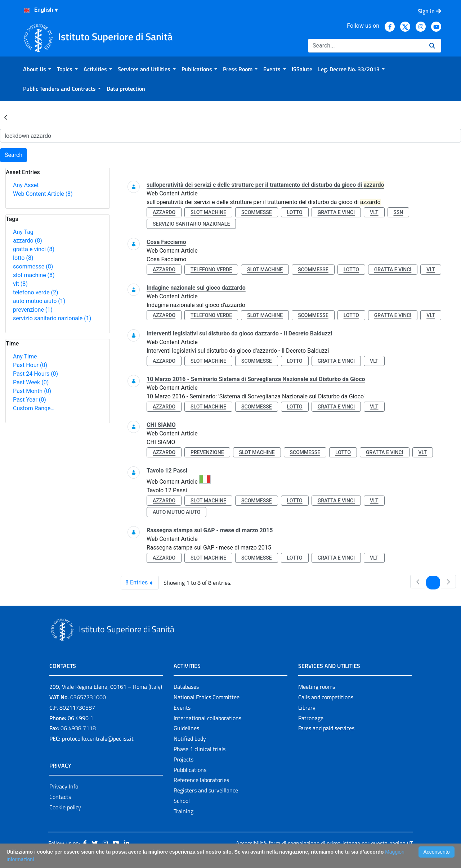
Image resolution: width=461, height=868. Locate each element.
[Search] (366, 46)
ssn (399, 212)
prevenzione (33, 310)
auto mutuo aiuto (39, 301)
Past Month (32, 391)
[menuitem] (37, 69)
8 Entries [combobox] (142, 583)
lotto (23, 258)
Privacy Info (64, 786)
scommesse (33, 266)
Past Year (30, 400)
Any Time (25, 356)
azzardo (28, 241)
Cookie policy (65, 807)
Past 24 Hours (35, 374)
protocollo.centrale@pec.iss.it (98, 738)
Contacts (60, 797)
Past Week (31, 382)
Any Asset (26, 185)
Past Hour (30, 365)
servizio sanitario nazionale (52, 318)
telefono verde (36, 292)
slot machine (34, 275)
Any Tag (23, 232)
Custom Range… (34, 408)
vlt (20, 284)
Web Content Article (43, 194)
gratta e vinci (34, 249)
